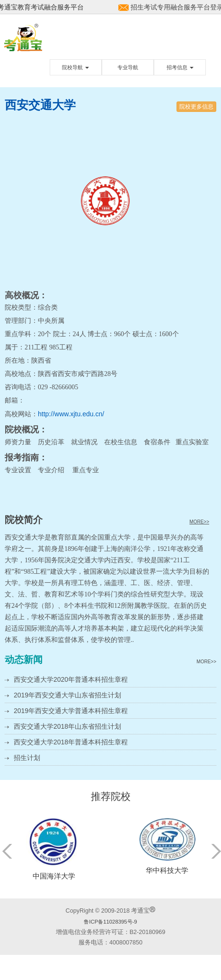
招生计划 (27, 758)
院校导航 (75, 67)
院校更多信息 (196, 107)
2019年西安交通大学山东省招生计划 (67, 695)
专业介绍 (51, 470)
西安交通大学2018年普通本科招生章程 (71, 742)
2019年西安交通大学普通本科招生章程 (71, 711)
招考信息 (180, 67)
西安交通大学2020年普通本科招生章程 (71, 679)
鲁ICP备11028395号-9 (110, 922)
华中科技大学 (167, 870)
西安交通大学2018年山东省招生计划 (67, 726)
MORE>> (199, 522)
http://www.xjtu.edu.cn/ (71, 414)
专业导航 (128, 67)
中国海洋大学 (54, 876)
